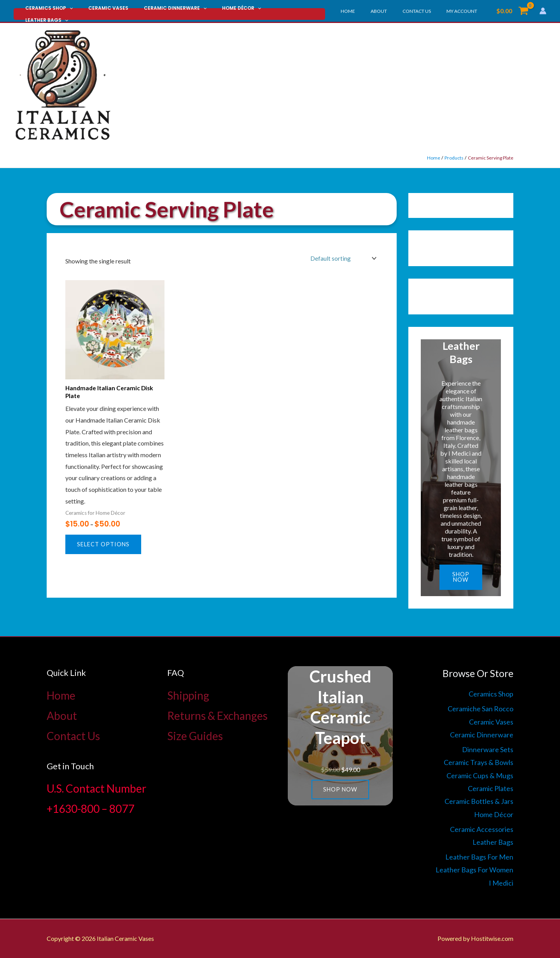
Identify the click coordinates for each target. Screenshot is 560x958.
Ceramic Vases (99, 11)
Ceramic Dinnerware (160, 11)
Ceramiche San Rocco (480, 709)
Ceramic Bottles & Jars (479, 801)
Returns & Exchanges (217, 715)
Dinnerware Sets (488, 749)
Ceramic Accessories (482, 829)
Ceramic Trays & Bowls (479, 762)
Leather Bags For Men (479, 857)
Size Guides (195, 735)
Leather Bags (270, 11)
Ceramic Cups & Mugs (480, 775)
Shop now (461, 577)
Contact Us (426, 11)
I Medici (501, 883)
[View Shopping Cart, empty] (512, 11)
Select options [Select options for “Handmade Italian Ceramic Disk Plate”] (104, 546)
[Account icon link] (543, 11)
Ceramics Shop (46, 11)
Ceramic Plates (491, 788)
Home (370, 11)
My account (465, 11)
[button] (66, 11)
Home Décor (220, 11)
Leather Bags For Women (474, 870)
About (394, 11)
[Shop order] (342, 259)
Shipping (188, 695)
